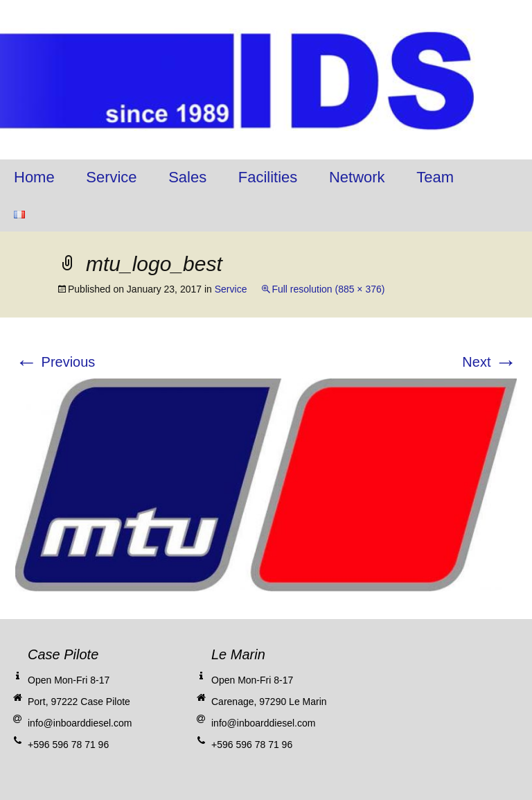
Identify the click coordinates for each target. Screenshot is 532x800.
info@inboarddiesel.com (80, 723)
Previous (55, 362)
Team (435, 177)
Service (111, 177)
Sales (187, 177)
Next (489, 362)
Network (357, 177)
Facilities (268, 177)
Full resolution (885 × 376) (328, 289)
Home (34, 177)
